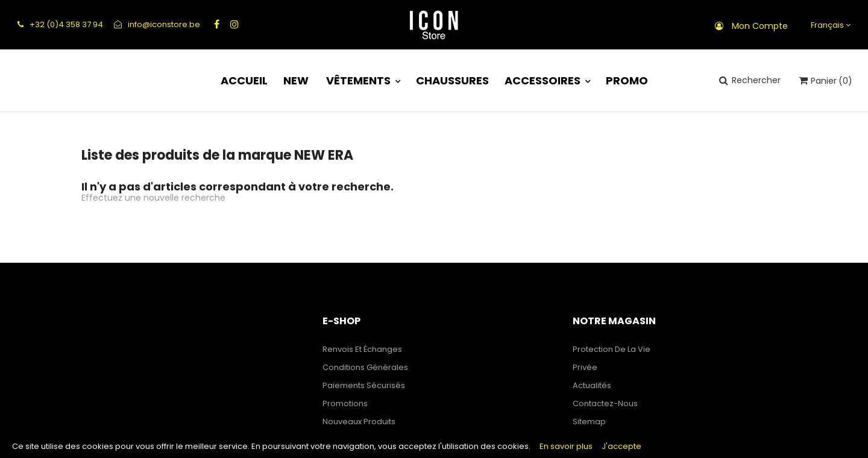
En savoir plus (566, 446)
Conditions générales (365, 367)
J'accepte (621, 446)
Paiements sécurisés (364, 385)
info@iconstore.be (157, 24)
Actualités (592, 385)
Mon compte (760, 26)
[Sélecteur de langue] (829, 25)
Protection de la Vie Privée (612, 358)
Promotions (345, 403)
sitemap (589, 422)
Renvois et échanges (362, 349)
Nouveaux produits (359, 422)
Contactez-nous (605, 403)
